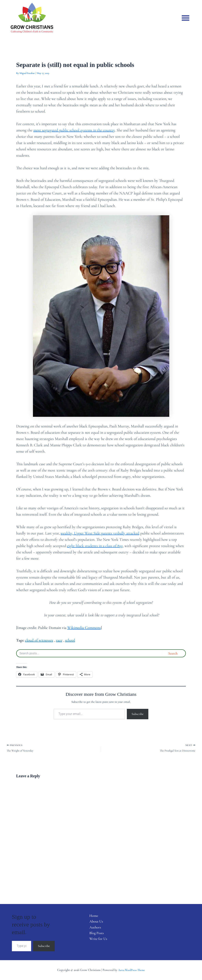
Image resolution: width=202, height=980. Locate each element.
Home (90, 916)
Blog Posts (94, 935)
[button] (186, 18)
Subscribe (138, 714)
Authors (92, 929)
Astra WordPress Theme (131, 970)
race (59, 640)
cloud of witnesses (39, 640)
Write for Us (95, 941)
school (70, 640)
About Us (93, 923)
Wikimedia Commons (84, 628)
